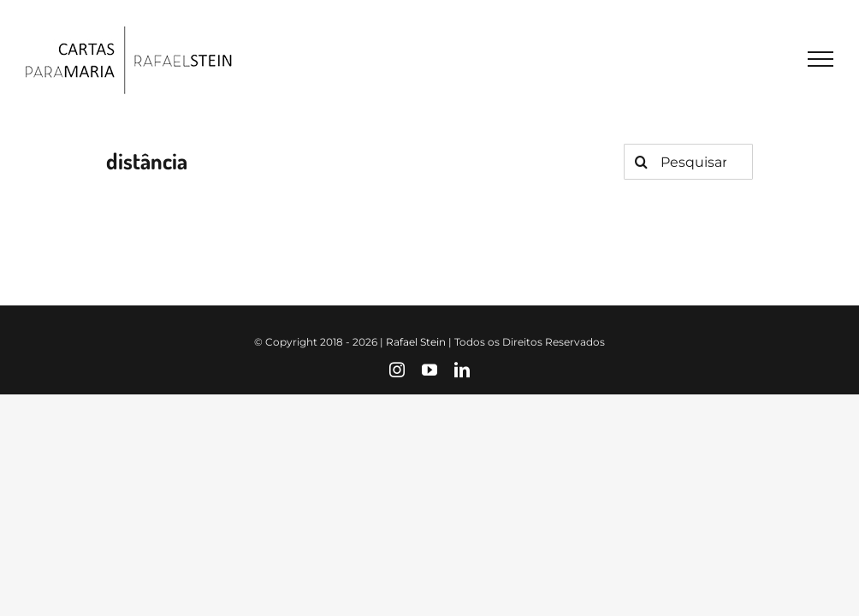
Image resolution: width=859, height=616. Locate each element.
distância (147, 160)
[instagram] (397, 370)
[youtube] (429, 370)
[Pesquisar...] (688, 162)
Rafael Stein (416, 342)
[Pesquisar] (642, 162)
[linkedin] (462, 370)
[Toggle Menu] (820, 59)
